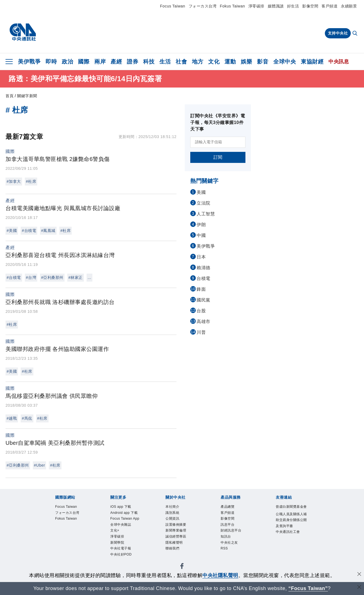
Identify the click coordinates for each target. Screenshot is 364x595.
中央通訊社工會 (291, 556)
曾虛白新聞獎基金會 (291, 511)
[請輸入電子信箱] (218, 142)
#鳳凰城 (48, 231)
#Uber (40, 465)
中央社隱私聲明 (220, 575)
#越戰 (12, 418)
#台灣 (31, 277)
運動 (230, 62)
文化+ (117, 552)
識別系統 (176, 515)
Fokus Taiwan (232, 6)
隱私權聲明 (178, 552)
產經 (116, 62)
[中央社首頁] (23, 32)
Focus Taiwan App (126, 534)
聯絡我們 (176, 559)
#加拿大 (14, 181)
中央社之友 (233, 552)
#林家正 (76, 277)
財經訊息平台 (236, 537)
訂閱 (218, 157)
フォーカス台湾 (203, 6)
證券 (133, 62)
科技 (149, 62)
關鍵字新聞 (27, 96)
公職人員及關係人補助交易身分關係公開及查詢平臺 (291, 534)
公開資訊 (176, 522)
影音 (263, 62)
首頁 (10, 96)
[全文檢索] (355, 34)
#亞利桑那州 (52, 277)
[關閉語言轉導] (359, 588)
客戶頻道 (330, 6)
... (89, 277)
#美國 (12, 231)
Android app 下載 (124, 519)
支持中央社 (338, 33)
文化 (214, 62)
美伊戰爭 (29, 62)
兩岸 (100, 62)
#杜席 (31, 181)
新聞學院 (121, 567)
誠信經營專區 (181, 545)
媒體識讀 (276, 6)
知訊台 (228, 545)
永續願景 (349, 6)
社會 (181, 62)
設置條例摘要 (181, 530)
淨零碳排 (256, 6)
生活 (165, 62)
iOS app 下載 (125, 507)
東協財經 (312, 62)
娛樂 (246, 62)
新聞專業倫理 (181, 537)
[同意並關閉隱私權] (359, 575)
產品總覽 (231, 507)
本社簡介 (176, 507)
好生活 (293, 6)
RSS (226, 559)
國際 (84, 62)
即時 (51, 62)
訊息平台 (231, 530)
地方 (198, 62)
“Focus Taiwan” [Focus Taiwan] (308, 588)
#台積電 (29, 231)
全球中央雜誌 (126, 545)
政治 (67, 62)
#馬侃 (27, 418)
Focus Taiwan (172, 6)
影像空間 (310, 6)
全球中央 (285, 62)
